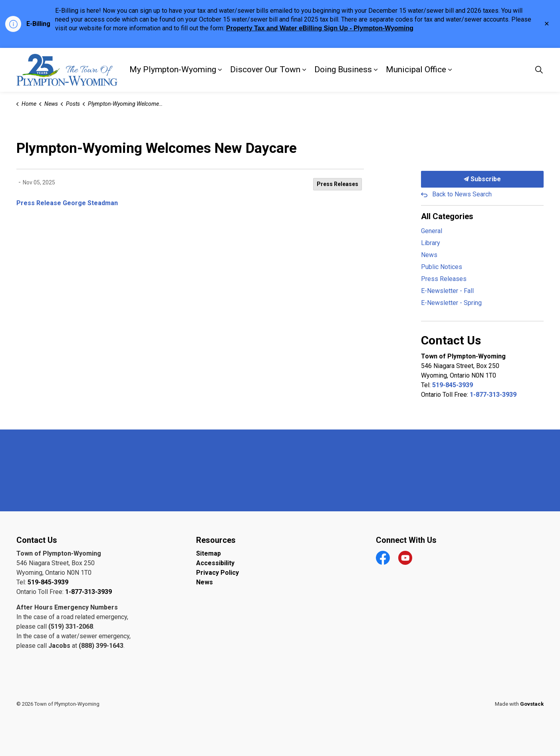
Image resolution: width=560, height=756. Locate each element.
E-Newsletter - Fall (447, 291)
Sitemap (209, 553)
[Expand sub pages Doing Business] (376, 70)
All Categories (447, 216)
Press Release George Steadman (67, 203)
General (432, 231)
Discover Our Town (265, 69)
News (429, 255)
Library (431, 243)
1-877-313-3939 (493, 395)
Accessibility (215, 563)
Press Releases (338, 184)
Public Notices (442, 267)
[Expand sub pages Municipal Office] (450, 70)
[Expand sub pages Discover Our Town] (304, 70)
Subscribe (483, 179)
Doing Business (343, 69)
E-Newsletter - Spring (451, 303)
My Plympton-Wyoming (173, 69)
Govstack (532, 704)
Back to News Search (462, 194)
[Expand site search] (539, 70)
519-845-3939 (453, 385)
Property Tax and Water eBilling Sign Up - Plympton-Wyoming (320, 28)
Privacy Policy (217, 573)
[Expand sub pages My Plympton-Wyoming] (220, 70)
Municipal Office (416, 69)
